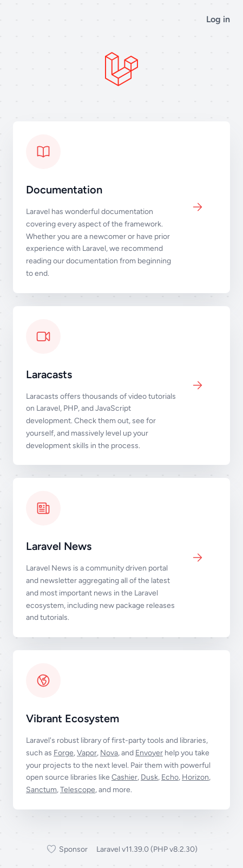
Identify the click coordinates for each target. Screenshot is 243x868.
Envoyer (149, 753)
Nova (109, 753)
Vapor (87, 753)
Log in (218, 19)
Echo (170, 777)
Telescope (78, 790)
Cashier (124, 777)
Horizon (195, 777)
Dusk (149, 777)
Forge (64, 753)
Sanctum (41, 790)
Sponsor (67, 850)
